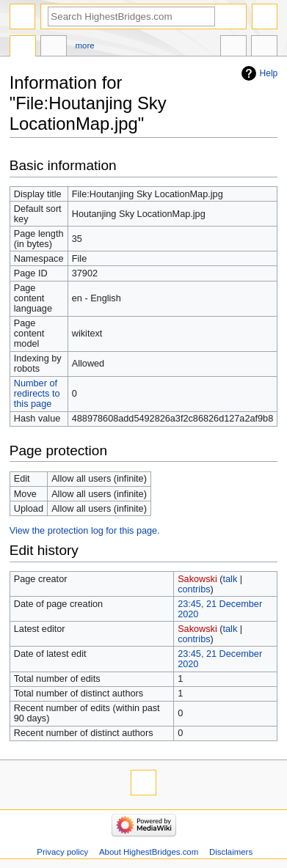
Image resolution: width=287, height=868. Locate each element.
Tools (264, 48)
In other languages (233, 48)
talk (230, 579)
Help (269, 73)
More (85, 45)
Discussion (54, 48)
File (23, 48)
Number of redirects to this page (37, 394)
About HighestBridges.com (149, 852)
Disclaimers (231, 852)
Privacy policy (62, 852)
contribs (194, 589)
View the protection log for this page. (85, 531)
